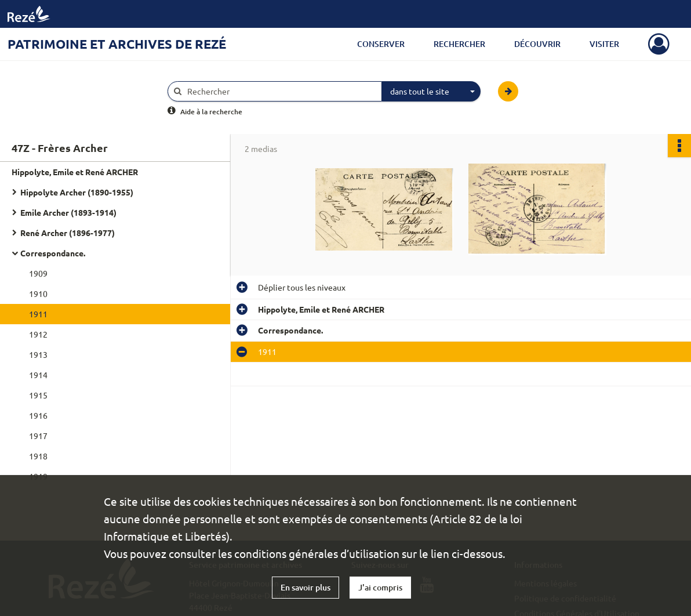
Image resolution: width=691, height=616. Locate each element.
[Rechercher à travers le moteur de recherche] (281, 91)
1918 (38, 456)
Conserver (381, 44)
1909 (38, 273)
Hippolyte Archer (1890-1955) (77, 192)
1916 (38, 415)
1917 (38, 436)
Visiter (604, 44)
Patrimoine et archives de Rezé (117, 44)
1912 (38, 334)
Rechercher (459, 44)
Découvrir (537, 44)
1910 (38, 293)
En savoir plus (306, 587)
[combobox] (431, 92)
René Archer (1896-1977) (68, 233)
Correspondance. (53, 253)
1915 (38, 395)
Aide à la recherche (211, 112)
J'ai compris (380, 587)
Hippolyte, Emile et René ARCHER (75, 172)
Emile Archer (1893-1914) (68, 212)
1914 (38, 375)
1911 (38, 314)
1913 (38, 354)
